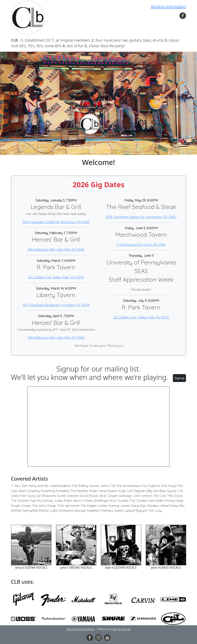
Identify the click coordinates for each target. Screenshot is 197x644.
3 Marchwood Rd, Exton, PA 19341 (141, 244)
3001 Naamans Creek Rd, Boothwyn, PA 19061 (56, 222)
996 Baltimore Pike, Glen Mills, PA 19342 (56, 249)
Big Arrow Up (122, 629)
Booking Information (169, 6)
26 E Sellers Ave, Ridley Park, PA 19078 (56, 277)
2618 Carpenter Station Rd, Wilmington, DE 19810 (141, 217)
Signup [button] (179, 378)
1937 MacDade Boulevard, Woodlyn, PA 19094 (56, 305)
